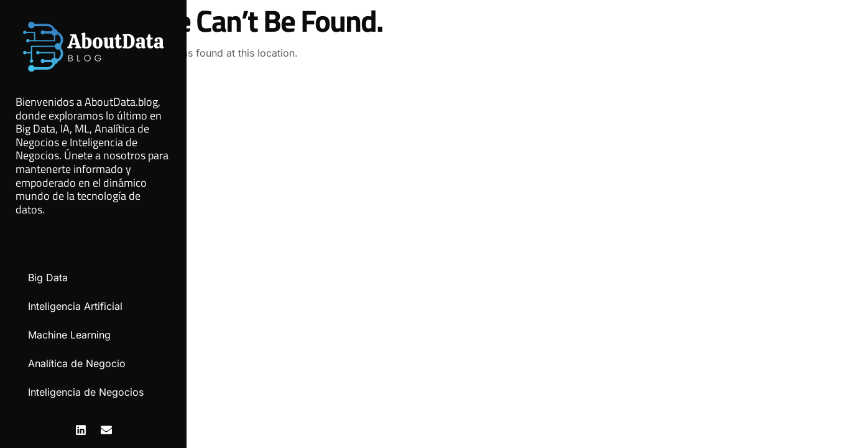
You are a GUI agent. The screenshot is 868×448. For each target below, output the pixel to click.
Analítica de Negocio (77, 363)
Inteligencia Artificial (75, 306)
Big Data (48, 278)
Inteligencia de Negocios (86, 392)
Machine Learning (69, 335)
